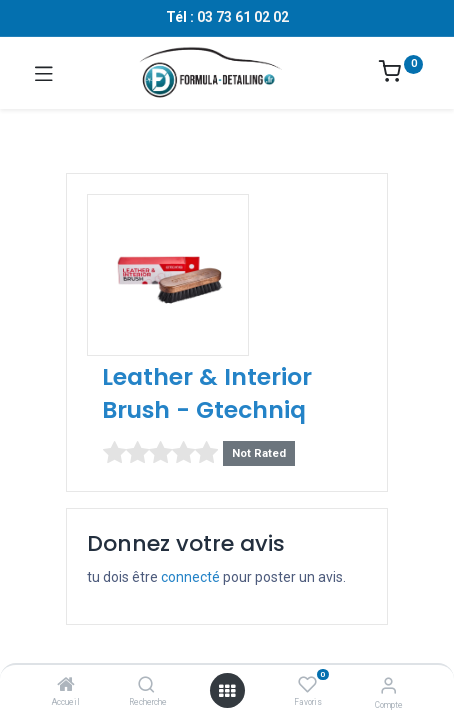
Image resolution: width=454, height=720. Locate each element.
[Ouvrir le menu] (227, 691)
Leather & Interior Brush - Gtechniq (207, 393)
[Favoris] (307, 685)
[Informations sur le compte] (388, 685)
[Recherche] (146, 686)
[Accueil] (66, 686)
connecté (190, 577)
